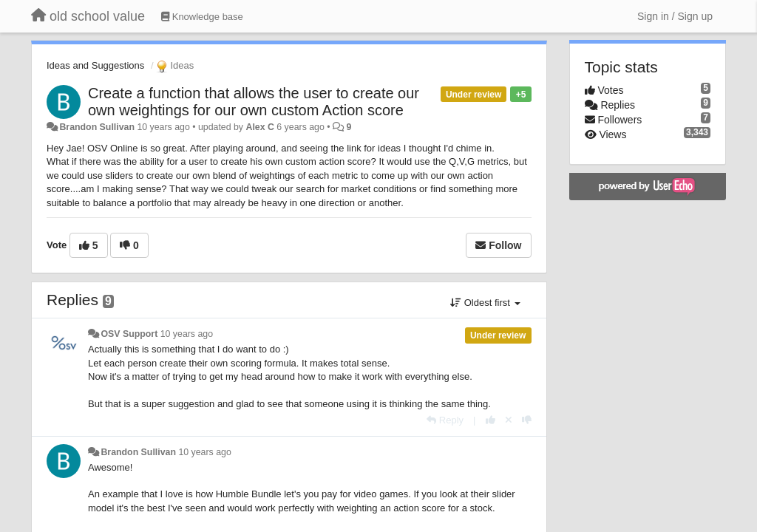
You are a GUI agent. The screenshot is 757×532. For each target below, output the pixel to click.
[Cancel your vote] (509, 420)
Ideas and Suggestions (95, 65)
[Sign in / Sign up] (675, 16)
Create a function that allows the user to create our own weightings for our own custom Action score (254, 102)
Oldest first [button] (485, 303)
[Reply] (445, 420)
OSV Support (129, 334)
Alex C (259, 127)
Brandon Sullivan (97, 127)
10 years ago (187, 334)
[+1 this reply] (490, 420)
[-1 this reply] (527, 420)
